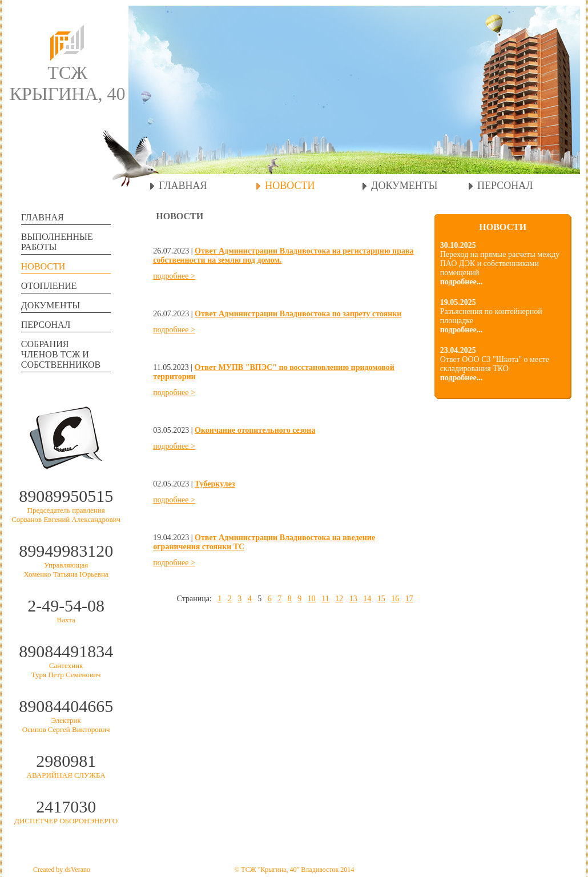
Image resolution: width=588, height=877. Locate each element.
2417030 (66, 806)
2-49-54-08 (66, 606)
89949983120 (66, 551)
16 (395, 599)
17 (409, 599)
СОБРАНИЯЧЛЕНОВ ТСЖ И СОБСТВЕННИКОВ (61, 354)
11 (325, 599)
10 (312, 599)
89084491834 (66, 651)
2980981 (66, 761)
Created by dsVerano (62, 870)
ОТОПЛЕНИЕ (49, 286)
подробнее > (174, 276)
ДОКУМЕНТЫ (404, 186)
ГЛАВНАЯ (183, 186)
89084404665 (66, 706)
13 (353, 599)
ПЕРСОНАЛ (505, 186)
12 (339, 599)
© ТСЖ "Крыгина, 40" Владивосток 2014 (294, 870)
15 (381, 599)
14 (367, 599)
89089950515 (66, 496)
